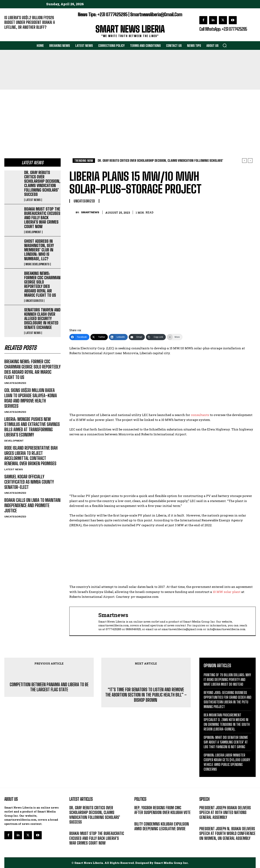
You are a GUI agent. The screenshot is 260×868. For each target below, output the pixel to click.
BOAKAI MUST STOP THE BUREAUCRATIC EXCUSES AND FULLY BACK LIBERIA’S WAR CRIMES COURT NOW (42, 218)
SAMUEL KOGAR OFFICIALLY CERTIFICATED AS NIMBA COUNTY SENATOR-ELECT (29, 482)
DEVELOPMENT (33, 232)
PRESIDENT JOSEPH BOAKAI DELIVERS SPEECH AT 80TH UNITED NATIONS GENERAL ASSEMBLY (225, 813)
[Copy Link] (156, 337)
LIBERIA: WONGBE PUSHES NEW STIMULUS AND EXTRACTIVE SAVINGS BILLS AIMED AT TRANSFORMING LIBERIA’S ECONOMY (32, 427)
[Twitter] (99, 337)
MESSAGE (205, 823)
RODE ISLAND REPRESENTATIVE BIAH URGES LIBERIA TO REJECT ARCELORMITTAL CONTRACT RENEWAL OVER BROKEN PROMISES (31, 456)
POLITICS (140, 818)
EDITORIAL (10, 33)
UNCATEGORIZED (34, 301)
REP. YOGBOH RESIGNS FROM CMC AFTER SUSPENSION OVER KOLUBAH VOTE (162, 810)
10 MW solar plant (227, 592)
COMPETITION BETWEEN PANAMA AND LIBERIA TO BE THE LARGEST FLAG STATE (49, 687)
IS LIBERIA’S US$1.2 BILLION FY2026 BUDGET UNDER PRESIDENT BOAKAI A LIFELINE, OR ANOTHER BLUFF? (30, 22)
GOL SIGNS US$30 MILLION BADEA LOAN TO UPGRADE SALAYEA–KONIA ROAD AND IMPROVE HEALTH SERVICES (31, 398)
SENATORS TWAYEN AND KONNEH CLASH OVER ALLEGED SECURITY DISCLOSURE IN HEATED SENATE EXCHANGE (42, 319)
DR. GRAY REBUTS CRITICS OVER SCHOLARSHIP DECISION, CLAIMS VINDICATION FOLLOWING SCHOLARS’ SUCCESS (42, 183)
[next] (250, 161)
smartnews (90, 212)
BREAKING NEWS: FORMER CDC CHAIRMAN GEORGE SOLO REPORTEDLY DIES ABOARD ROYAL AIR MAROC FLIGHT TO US (42, 284)
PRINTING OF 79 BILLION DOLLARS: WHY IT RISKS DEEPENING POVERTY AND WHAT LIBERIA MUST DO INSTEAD (227, 680)
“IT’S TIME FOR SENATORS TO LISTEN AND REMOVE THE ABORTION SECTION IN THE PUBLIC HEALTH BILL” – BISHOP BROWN (146, 695)
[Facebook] (79, 337)
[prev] (244, 161)
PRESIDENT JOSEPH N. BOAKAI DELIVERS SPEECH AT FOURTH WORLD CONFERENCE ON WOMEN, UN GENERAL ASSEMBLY (227, 833)
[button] (225, 45)
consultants (200, 415)
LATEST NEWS (33, 200)
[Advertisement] (130, 117)
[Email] (137, 337)
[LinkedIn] (118, 337)
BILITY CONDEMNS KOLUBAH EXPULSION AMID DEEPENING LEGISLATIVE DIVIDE (162, 826)
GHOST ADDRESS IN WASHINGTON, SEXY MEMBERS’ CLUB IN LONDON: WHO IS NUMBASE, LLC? (39, 250)
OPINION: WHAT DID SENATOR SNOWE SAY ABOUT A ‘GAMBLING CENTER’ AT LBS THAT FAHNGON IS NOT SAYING (226, 742)
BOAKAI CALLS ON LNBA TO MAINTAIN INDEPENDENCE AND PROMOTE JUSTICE (32, 505)
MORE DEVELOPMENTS (37, 264)
